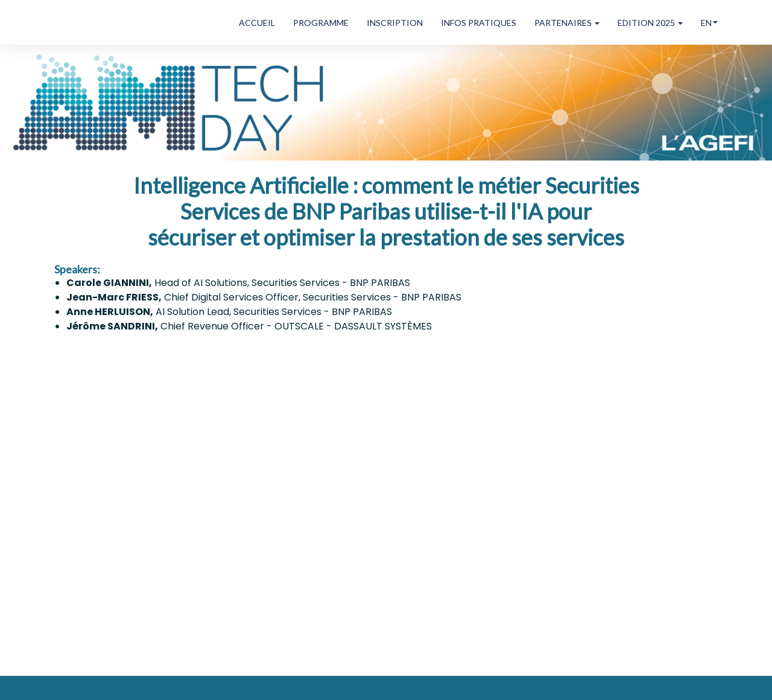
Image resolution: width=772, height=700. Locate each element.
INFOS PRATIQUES (479, 23)
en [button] (709, 23)
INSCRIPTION (395, 23)
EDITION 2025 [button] (650, 23)
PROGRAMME (321, 23)
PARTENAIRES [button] (567, 23)
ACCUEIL (257, 23)
